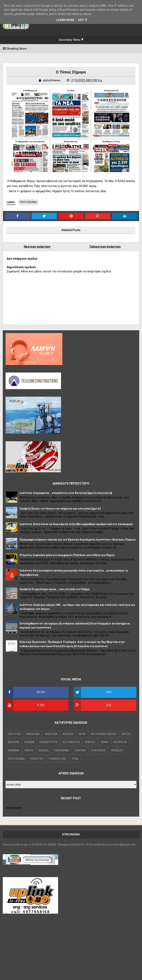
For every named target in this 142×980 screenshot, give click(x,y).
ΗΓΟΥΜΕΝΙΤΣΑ (71, 742)
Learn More (65, 20)
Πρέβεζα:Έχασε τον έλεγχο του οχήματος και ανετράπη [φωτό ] (60, 509)
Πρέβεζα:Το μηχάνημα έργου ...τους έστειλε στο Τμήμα (54, 589)
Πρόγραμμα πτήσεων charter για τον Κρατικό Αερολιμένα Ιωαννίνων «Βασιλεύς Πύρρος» (78, 540)
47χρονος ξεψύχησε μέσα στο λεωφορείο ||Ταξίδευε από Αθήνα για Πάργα (67, 555)
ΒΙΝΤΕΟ (126, 734)
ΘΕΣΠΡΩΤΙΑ (120, 742)
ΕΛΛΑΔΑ (29, 742)
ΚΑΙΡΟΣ (29, 750)
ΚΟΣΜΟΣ (44, 750)
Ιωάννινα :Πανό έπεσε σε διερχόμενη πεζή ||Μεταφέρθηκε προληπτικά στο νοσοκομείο (76, 524)
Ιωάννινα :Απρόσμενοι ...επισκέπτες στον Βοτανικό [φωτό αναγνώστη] (66, 493)
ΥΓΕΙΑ (75, 759)
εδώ (103, 191)
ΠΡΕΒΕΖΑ (117, 750)
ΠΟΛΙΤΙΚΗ (80, 750)
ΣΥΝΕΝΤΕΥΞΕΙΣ (58, 759)
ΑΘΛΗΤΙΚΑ (51, 734)
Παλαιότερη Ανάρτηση (105, 247)
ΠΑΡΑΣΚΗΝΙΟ (62, 750)
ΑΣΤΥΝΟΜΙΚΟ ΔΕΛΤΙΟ (104, 734)
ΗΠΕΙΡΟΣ (90, 742)
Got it (83, 20)
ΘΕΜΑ (104, 742)
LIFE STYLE (14, 734)
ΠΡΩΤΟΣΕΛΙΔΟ (28, 202)
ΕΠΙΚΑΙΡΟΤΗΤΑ (48, 742)
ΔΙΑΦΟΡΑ (13, 742)
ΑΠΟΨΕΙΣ (68, 734)
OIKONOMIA (33, 734)
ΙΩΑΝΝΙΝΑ (13, 750)
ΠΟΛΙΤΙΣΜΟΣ (98, 750)
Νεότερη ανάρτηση (37, 247)
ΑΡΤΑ (82, 734)
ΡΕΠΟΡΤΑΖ (37, 759)
